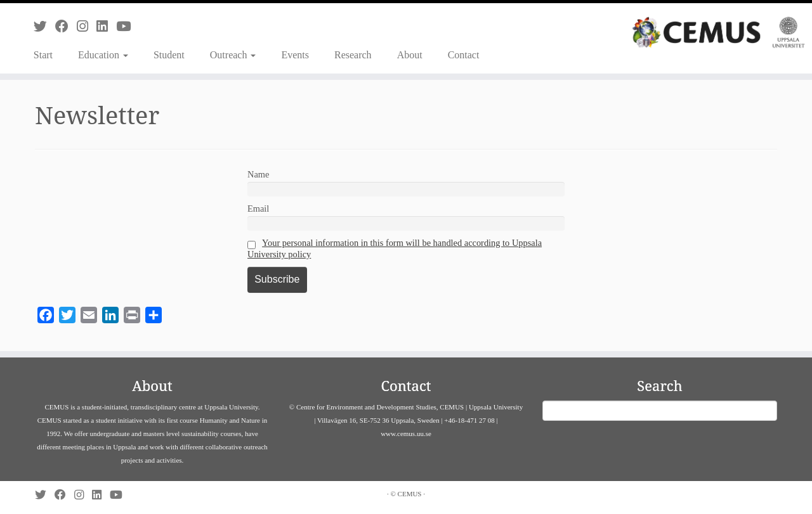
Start (43, 55)
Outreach (233, 55)
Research (353, 55)
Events (295, 55)
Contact (464, 55)
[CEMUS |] (718, 32)
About (410, 55)
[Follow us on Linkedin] (106, 26)
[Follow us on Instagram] (87, 26)
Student (169, 55)
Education (103, 55)
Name (258, 174)
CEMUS (410, 494)
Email (258, 209)
